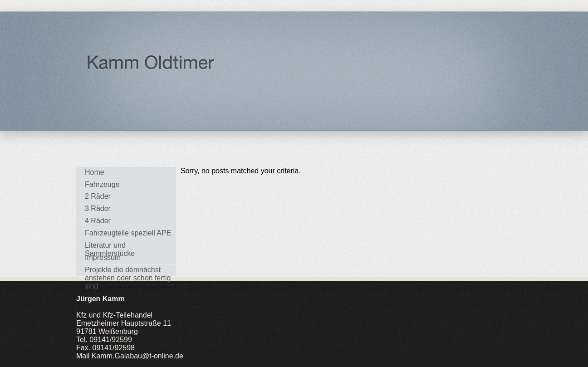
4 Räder (98, 221)
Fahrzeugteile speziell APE (128, 233)
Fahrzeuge (102, 184)
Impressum (103, 257)
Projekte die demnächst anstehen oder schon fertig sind (128, 271)
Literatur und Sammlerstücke (110, 247)
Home (95, 172)
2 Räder (98, 196)
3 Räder (98, 208)
